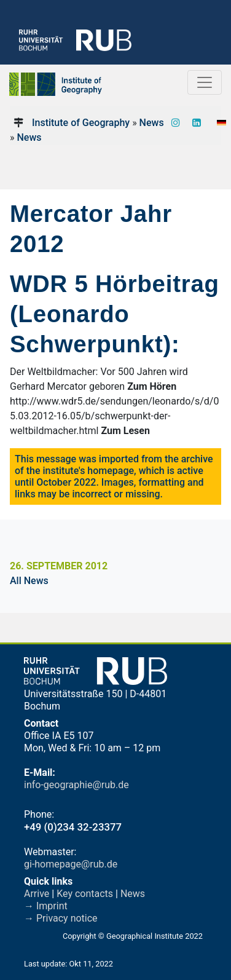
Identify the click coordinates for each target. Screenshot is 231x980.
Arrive (37, 894)
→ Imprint (46, 906)
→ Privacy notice (61, 918)
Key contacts (85, 894)
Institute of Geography (81, 123)
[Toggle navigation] (205, 82)
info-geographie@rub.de (76, 785)
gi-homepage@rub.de (71, 864)
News (152, 123)
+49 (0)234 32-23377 (73, 827)
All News (29, 581)
